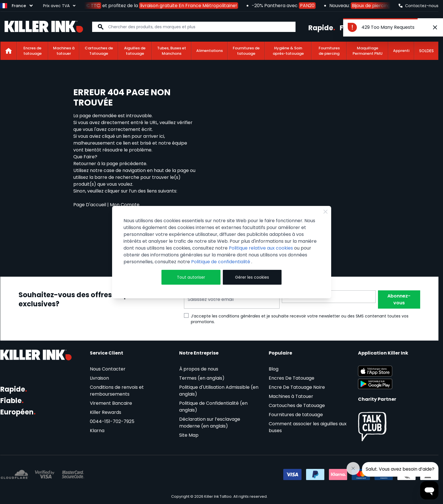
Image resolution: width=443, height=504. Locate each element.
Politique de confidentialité (221, 262)
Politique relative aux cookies (261, 248)
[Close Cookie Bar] (325, 212)
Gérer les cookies (252, 277)
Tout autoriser (191, 277)
